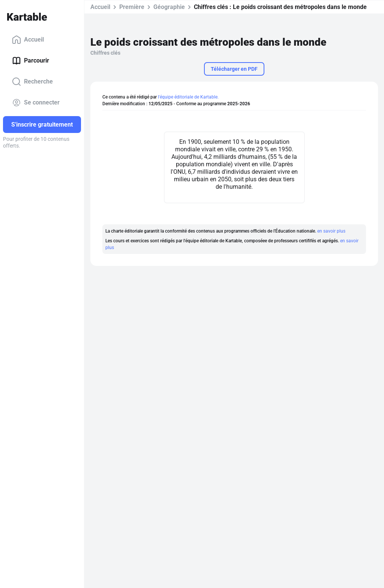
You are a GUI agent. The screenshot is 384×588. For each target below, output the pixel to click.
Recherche (32, 82)
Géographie (169, 7)
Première (132, 7)
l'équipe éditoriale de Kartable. (188, 97)
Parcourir (31, 61)
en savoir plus (331, 231)
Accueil (28, 40)
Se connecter (36, 103)
